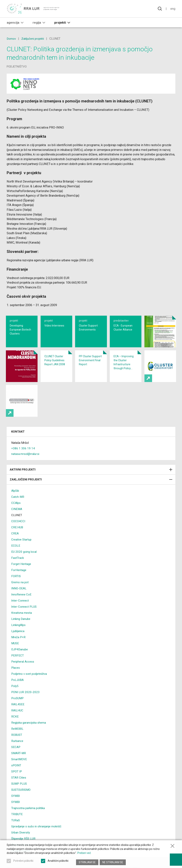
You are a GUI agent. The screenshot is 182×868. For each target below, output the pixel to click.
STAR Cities (19, 787)
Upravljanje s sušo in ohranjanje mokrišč (37, 835)
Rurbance (17, 750)
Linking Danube (21, 628)
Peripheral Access (24, 671)
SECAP (16, 756)
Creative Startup (22, 549)
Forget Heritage (22, 573)
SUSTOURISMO (22, 799)
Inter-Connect (20, 610)
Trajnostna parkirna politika (29, 817)
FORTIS (16, 585)
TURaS (16, 829)
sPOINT (17, 774)
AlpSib (16, 500)
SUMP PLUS (20, 793)
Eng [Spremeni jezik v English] (173, 9)
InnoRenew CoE (22, 604)
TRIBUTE (17, 823)
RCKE (15, 726)
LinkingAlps (19, 634)
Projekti (63, 23)
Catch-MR (18, 506)
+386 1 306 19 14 (23, 457)
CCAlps (16, 512)
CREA (15, 543)
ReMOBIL (18, 738)
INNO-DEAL (19, 597)
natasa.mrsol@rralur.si (26, 463)
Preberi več (84, 854)
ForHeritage (19, 579)
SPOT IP (17, 781)
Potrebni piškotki (23, 862)
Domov (11, 39)
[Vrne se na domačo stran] (33, 9)
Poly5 (15, 695)
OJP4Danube (20, 658)
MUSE (15, 652)
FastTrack (18, 567)
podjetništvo (17, 67)
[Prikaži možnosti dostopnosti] (175, 858)
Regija (40, 23)
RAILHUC (17, 720)
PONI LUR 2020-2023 (26, 701)
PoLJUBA (18, 689)
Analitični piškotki (58, 862)
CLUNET (17, 524)
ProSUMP (18, 707)
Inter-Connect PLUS (24, 616)
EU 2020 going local (24, 561)
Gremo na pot (20, 591)
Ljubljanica (18, 640)
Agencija (16, 23)
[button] (22, 23)
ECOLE (16, 555)
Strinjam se (87, 862)
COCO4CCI (18, 530)
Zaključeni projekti (34, 39)
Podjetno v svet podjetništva (30, 683)
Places (16, 677)
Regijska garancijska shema (30, 732)
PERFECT (18, 665)
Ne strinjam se (113, 862)
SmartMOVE (19, 768)
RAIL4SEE (18, 713)
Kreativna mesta (22, 622)
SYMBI (16, 805)
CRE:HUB (17, 536)
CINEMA (17, 518)
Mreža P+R (19, 646)
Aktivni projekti (91, 479)
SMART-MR (19, 762)
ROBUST (17, 744)
